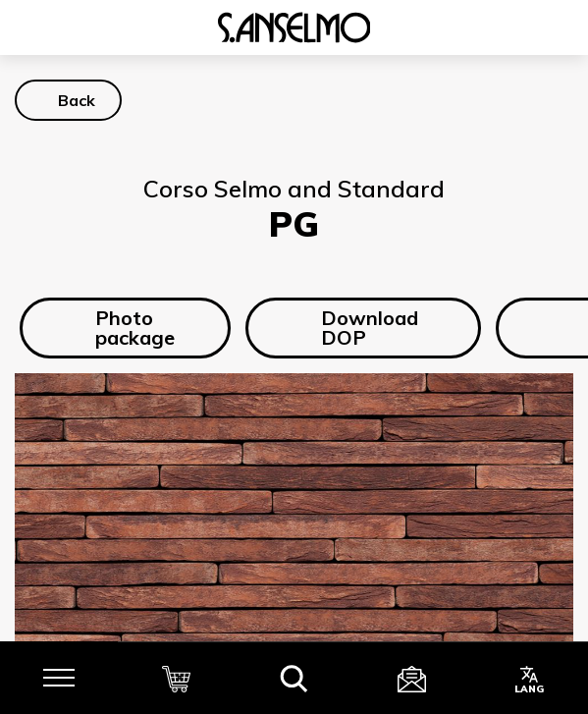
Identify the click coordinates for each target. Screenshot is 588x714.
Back (77, 107)
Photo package (119, 334)
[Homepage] (294, 34)
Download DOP (354, 334)
